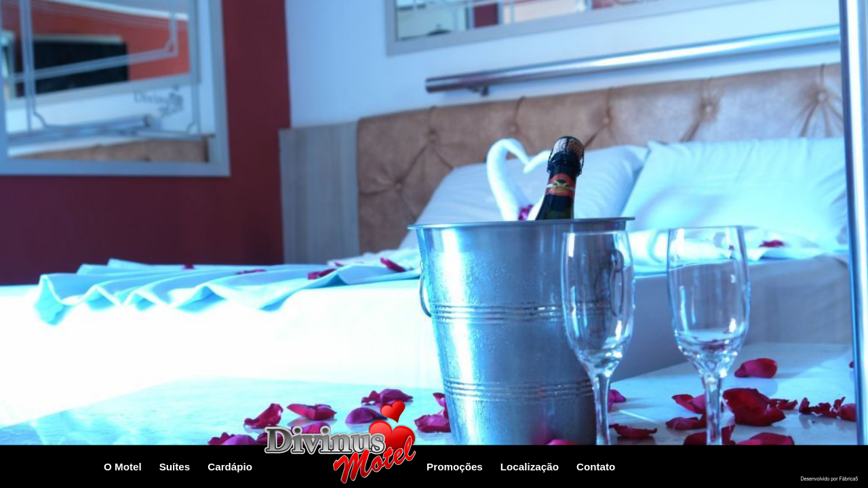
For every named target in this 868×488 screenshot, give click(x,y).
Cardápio (230, 467)
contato (596, 467)
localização (530, 467)
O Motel (123, 467)
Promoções (455, 467)
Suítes (175, 467)
